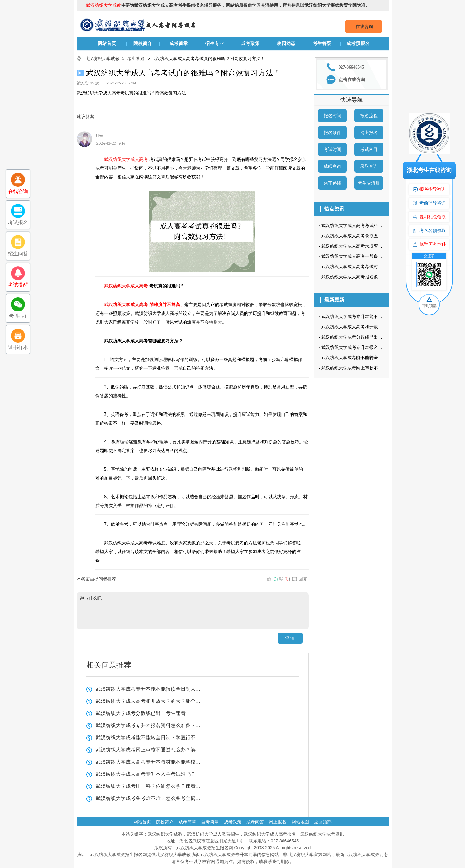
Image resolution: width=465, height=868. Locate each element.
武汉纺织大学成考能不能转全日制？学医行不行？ (148, 738)
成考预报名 (358, 43)
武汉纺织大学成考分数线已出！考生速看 (141, 713)
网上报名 (369, 133)
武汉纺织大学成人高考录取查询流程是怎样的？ (367, 246)
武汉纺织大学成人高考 (126, 159)
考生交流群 (369, 183)
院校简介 (143, 43)
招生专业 (215, 43)
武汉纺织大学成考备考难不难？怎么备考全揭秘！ (148, 798)
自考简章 (210, 822)
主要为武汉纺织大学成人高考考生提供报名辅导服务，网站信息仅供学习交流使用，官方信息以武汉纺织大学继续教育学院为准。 (228, 5)
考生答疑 (322, 43)
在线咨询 (364, 27)
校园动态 (286, 43)
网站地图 (300, 822)
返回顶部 (323, 822)
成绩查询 (332, 166)
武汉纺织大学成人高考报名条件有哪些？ (361, 277)
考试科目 (369, 149)
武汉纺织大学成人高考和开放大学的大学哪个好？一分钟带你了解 (148, 701)
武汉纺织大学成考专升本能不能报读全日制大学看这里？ (148, 689)
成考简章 (179, 43)
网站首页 (107, 43)
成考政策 (250, 43)
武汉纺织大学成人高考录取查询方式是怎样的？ (367, 236)
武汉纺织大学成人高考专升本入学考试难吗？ (146, 774)
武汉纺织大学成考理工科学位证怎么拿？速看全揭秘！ (148, 786)
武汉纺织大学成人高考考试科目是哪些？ (361, 225)
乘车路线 (332, 183)
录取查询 (369, 166)
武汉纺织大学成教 (102, 59)
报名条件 (332, 133)
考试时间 (332, 149)
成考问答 (255, 822)
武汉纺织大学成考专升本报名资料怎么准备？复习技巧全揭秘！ (148, 725)
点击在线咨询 (352, 80)
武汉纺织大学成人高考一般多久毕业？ (358, 256)
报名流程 (369, 116)
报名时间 (332, 116)
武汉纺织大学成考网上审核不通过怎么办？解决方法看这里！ (148, 750)
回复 (300, 579)
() (273, 579)
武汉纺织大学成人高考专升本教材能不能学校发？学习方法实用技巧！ (148, 762)
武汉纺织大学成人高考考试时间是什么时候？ (365, 267)
